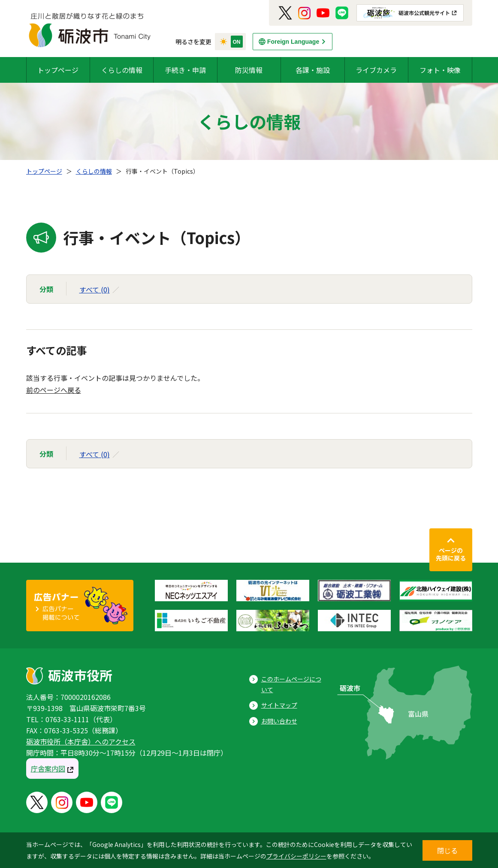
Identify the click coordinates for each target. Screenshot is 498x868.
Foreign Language (293, 42)
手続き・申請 (185, 70)
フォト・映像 (440, 70)
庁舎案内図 (48, 769)
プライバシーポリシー (296, 856)
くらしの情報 (122, 70)
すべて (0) (95, 289)
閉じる (447, 850)
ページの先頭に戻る (451, 554)
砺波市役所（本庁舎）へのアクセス (81, 741)
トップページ (58, 70)
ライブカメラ (376, 70)
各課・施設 (313, 70)
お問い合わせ (279, 721)
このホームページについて (291, 684)
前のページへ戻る (54, 390)
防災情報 (249, 70)
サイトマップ (279, 705)
